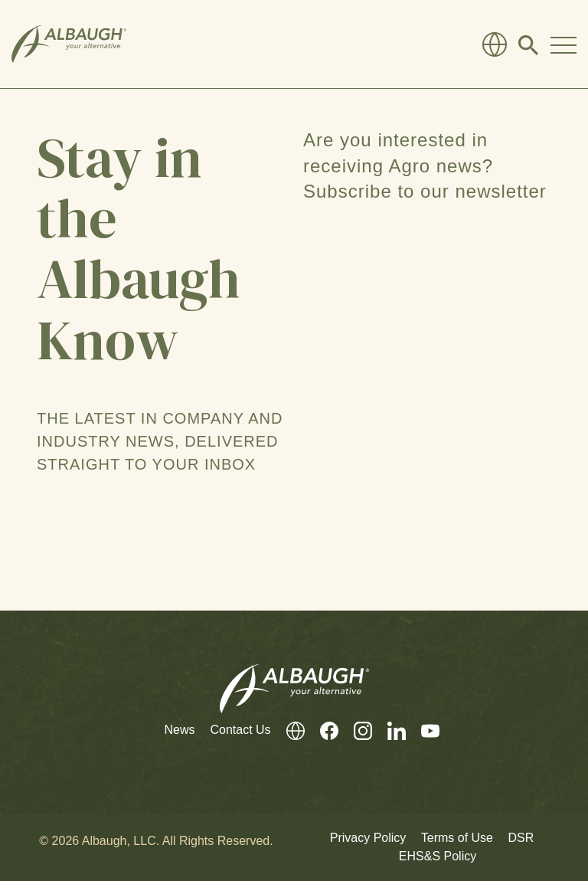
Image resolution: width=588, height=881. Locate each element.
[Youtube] (423, 730)
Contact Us (240, 730)
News (179, 730)
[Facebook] (322, 730)
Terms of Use (457, 838)
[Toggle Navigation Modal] (563, 44)
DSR (521, 838)
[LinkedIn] (389, 730)
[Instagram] (355, 730)
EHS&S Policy (438, 856)
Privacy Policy (368, 838)
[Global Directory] (495, 44)
